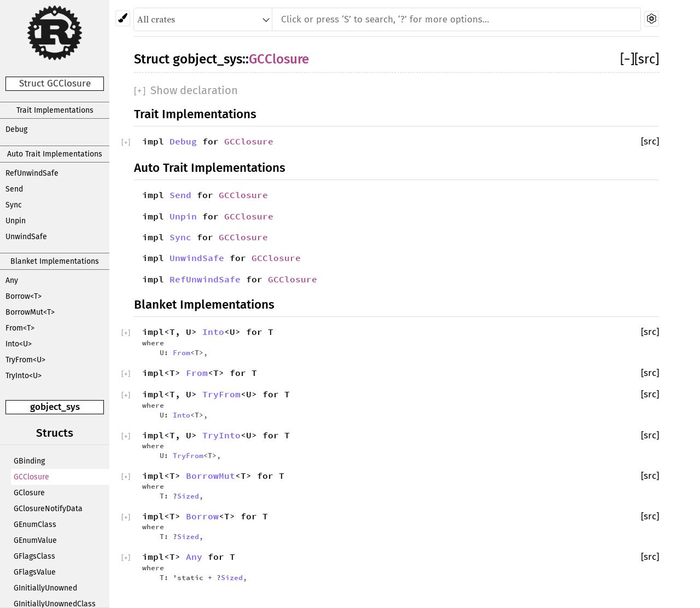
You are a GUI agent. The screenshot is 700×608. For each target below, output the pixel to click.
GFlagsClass (34, 556)
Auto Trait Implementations (55, 154)
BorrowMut (211, 476)
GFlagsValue (35, 572)
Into (213, 332)
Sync (14, 205)
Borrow (202, 516)
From (182, 352)
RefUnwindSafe (32, 173)
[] (627, 59)
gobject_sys (55, 407)
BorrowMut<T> (30, 312)
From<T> (20, 328)
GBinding (29, 461)
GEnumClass (35, 525)
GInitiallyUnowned (45, 588)
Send (14, 189)
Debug (16, 129)
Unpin (16, 221)
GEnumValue (35, 540)
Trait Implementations (55, 110)
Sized (188, 496)
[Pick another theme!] (123, 18)
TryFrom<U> (25, 360)
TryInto (221, 435)
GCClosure (31, 477)
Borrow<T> (24, 296)
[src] (647, 59)
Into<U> (19, 344)
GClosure (29, 493)
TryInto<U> (24, 376)
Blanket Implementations (55, 261)
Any (12, 280)
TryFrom (221, 394)
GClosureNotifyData (48, 509)
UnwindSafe (26, 237)
